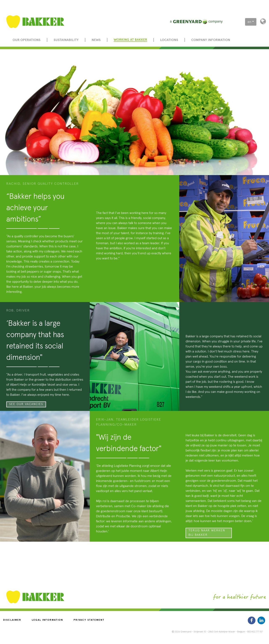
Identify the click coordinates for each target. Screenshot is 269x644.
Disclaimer (12, 620)
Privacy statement (89, 620)
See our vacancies (26, 404)
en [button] (249, 22)
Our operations (27, 40)
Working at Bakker (130, 40)
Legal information (47, 620)
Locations (169, 40)
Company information (211, 40)
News (96, 40)
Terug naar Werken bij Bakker (207, 533)
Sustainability (66, 40)
